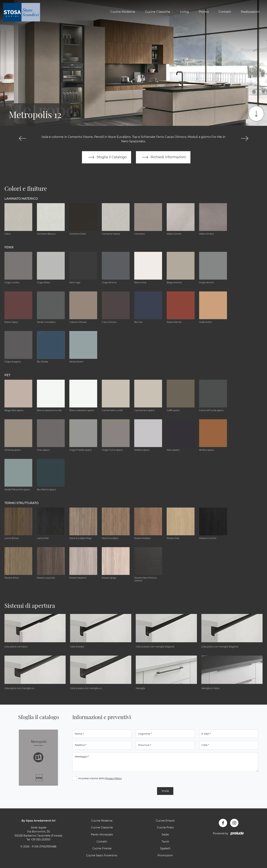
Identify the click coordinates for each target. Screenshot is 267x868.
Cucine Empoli (165, 821)
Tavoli (165, 842)
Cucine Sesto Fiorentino (102, 855)
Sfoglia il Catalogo (107, 157)
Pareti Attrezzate (102, 835)
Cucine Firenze (102, 848)
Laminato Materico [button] (21, 199)
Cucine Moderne (123, 12)
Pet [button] (7, 375)
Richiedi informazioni (163, 157)
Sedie (165, 835)
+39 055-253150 (41, 840)
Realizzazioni (250, 12)
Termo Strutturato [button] (22, 503)
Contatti (225, 12)
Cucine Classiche (158, 12)
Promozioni (165, 855)
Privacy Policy (114, 778)
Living (184, 12)
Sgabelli (165, 848)
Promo (204, 12)
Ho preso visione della (100, 778)
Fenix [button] (9, 247)
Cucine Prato (165, 828)
